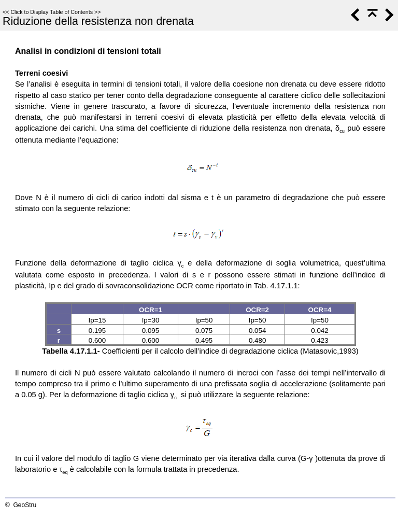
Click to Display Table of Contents (52, 12)
